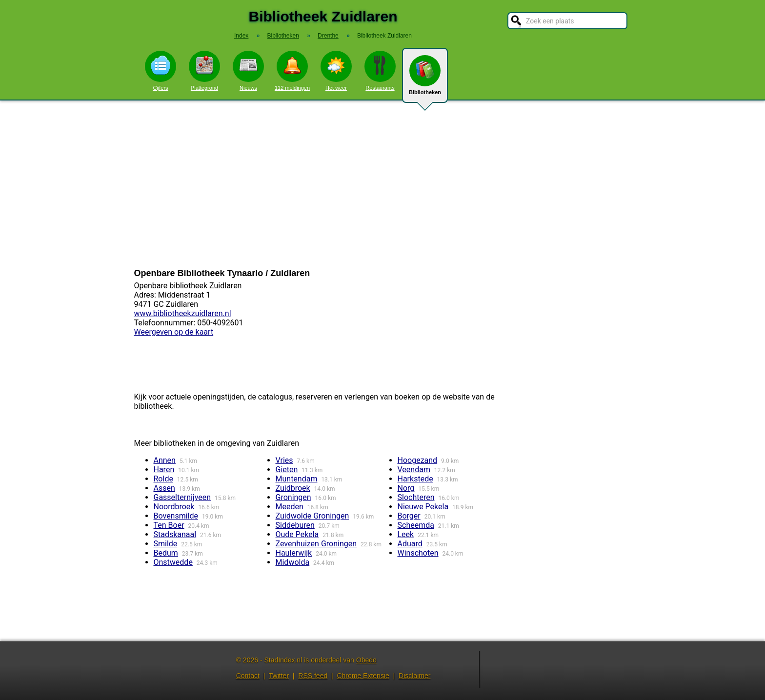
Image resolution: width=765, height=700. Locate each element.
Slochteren (416, 497)
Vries (284, 460)
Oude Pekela (297, 534)
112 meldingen (292, 71)
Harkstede (415, 479)
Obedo (366, 660)
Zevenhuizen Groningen (316, 544)
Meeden (290, 507)
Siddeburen (295, 525)
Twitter (279, 676)
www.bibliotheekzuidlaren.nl (183, 313)
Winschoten (418, 553)
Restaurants (380, 71)
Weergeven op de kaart (174, 332)
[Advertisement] (382, 184)
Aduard (410, 544)
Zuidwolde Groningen (312, 516)
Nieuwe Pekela (423, 507)
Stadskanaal (175, 534)
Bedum (166, 553)
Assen (164, 488)
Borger (409, 516)
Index (241, 36)
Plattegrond (204, 71)
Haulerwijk (294, 553)
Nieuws (248, 71)
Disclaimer (414, 676)
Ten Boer (169, 525)
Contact (248, 676)
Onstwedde (173, 562)
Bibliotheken (425, 79)
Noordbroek (174, 507)
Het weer (336, 71)
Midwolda (293, 562)
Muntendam (297, 479)
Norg (406, 488)
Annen (165, 460)
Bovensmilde (176, 516)
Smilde (166, 544)
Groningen (293, 497)
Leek (406, 534)
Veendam (414, 470)
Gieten (287, 470)
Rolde (163, 479)
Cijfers (161, 71)
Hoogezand (418, 460)
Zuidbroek (293, 488)
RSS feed (313, 676)
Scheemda (416, 525)
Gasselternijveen (182, 497)
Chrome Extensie (363, 676)
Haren (164, 470)
